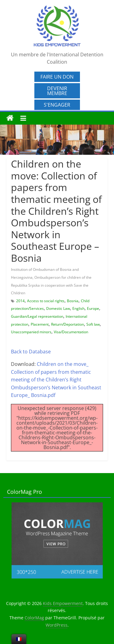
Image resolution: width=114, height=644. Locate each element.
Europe (93, 308)
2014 (20, 301)
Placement (40, 324)
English (78, 308)
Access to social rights (46, 301)
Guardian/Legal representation (37, 316)
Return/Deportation (67, 324)
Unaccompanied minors (31, 332)
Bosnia (73, 301)
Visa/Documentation (71, 332)
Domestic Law (58, 308)
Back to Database (31, 352)
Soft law (93, 324)
